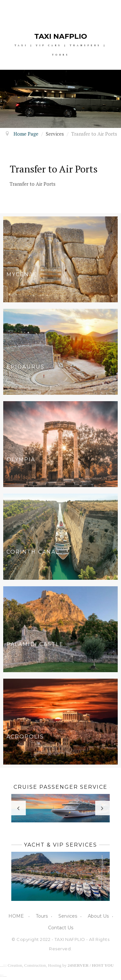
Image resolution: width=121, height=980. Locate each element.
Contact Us (61, 928)
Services (68, 916)
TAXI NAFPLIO (61, 36)
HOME (17, 916)
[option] (60, 99)
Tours (42, 916)
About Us (98, 916)
